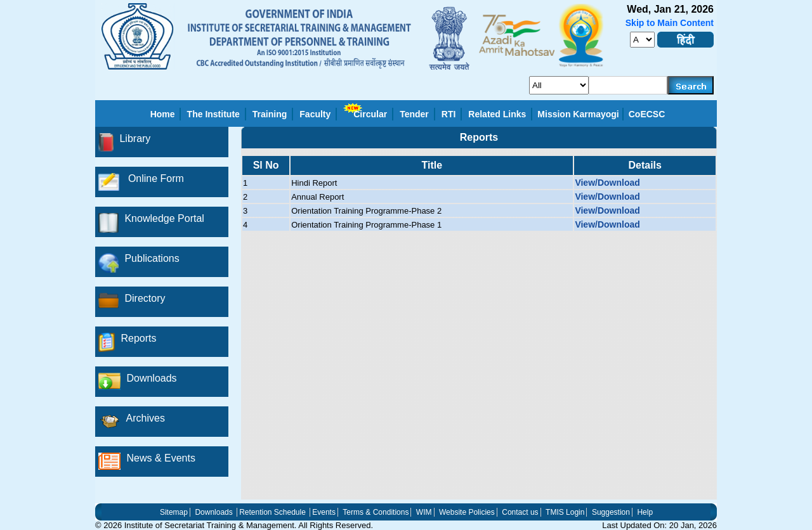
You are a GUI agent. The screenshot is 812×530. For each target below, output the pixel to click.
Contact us (520, 512)
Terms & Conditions (376, 512)
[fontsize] (642, 40)
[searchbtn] (691, 85)
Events (324, 512)
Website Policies (467, 512)
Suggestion (611, 512)
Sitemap (174, 512)
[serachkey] (628, 85)
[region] (479, 324)
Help (645, 512)
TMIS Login (565, 512)
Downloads (213, 512)
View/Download (607, 183)
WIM (424, 512)
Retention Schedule (272, 512)
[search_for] (559, 85)
